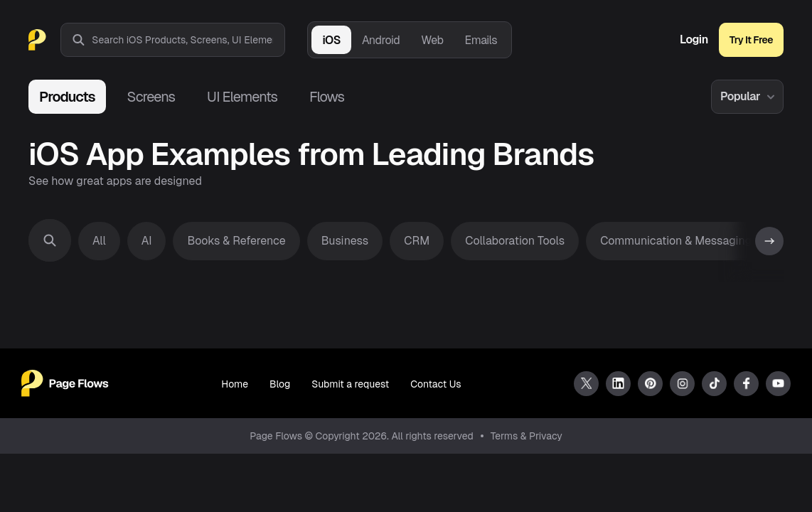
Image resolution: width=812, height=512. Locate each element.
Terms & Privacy (527, 436)
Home (235, 384)
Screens (151, 97)
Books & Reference (236, 241)
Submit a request (350, 384)
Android (381, 40)
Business (345, 241)
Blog (280, 384)
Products (67, 97)
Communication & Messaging (676, 241)
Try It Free (751, 40)
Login (694, 40)
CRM (417, 241)
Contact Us (436, 384)
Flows (327, 97)
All (99, 241)
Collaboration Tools (515, 241)
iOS (331, 40)
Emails (481, 40)
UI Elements (242, 97)
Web (432, 40)
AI (147, 241)
